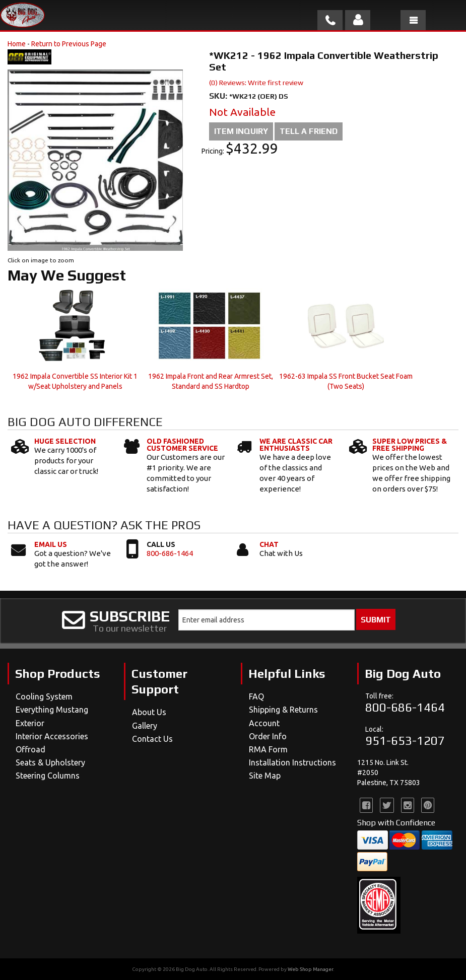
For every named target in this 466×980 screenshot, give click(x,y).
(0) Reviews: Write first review (256, 83)
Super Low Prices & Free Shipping (410, 445)
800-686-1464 (170, 553)
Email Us (51, 544)
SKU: (219, 96)
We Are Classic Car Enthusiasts (296, 445)
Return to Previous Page (69, 44)
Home (17, 44)
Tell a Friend (309, 131)
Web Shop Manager (310, 969)
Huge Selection (65, 441)
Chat (269, 544)
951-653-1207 (405, 741)
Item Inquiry (241, 131)
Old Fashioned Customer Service (182, 445)
